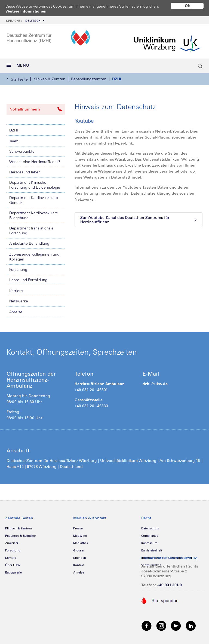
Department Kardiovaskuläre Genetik (34, 200)
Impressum (149, 543)
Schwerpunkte (22, 151)
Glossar (79, 550)
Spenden (80, 558)
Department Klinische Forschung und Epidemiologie (35, 185)
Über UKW (13, 565)
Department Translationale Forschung (31, 231)
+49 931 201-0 (169, 585)
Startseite (17, 79)
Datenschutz (150, 528)
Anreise (16, 312)
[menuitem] (25, 20)
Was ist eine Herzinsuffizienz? (35, 162)
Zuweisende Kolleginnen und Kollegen (34, 257)
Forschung (18, 269)
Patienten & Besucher (21, 536)
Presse (78, 528)
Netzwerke (19, 301)
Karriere (16, 291)
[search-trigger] (201, 66)
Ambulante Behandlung (29, 243)
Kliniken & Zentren (49, 79)
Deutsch (23, 21)
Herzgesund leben (25, 172)
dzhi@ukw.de (155, 384)
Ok (187, 6)
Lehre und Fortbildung (28, 280)
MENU (18, 65)
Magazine (80, 536)
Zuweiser (12, 543)
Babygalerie (13, 572)
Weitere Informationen (26, 11)
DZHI (117, 79)
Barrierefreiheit (152, 550)
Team (14, 141)
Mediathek (81, 543)
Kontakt (79, 565)
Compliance (150, 536)
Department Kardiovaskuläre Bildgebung (34, 215)
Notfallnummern (36, 109)
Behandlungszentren (89, 79)
